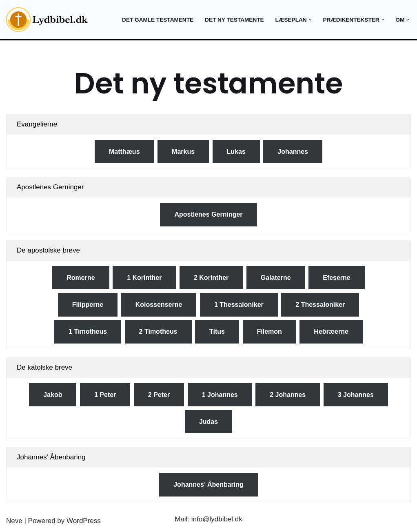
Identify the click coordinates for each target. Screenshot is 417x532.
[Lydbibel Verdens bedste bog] (47, 20)
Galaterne (276, 278)
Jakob (53, 395)
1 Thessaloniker (239, 305)
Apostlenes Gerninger (208, 214)
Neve (14, 521)
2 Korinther (211, 278)
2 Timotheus (158, 331)
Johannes (293, 152)
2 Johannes (288, 395)
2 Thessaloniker (320, 305)
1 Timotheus (88, 331)
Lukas (236, 152)
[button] (310, 20)
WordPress (84, 521)
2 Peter (159, 395)
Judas (208, 422)
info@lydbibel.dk (217, 519)
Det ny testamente (234, 20)
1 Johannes (220, 395)
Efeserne (337, 278)
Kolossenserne (159, 305)
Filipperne (88, 305)
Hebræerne (331, 331)
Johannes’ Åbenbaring (208, 484)
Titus (217, 331)
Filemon (269, 331)
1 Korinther (144, 278)
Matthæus (124, 152)
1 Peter (105, 395)
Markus (183, 152)
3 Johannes (356, 395)
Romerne (81, 278)
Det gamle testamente (158, 20)
